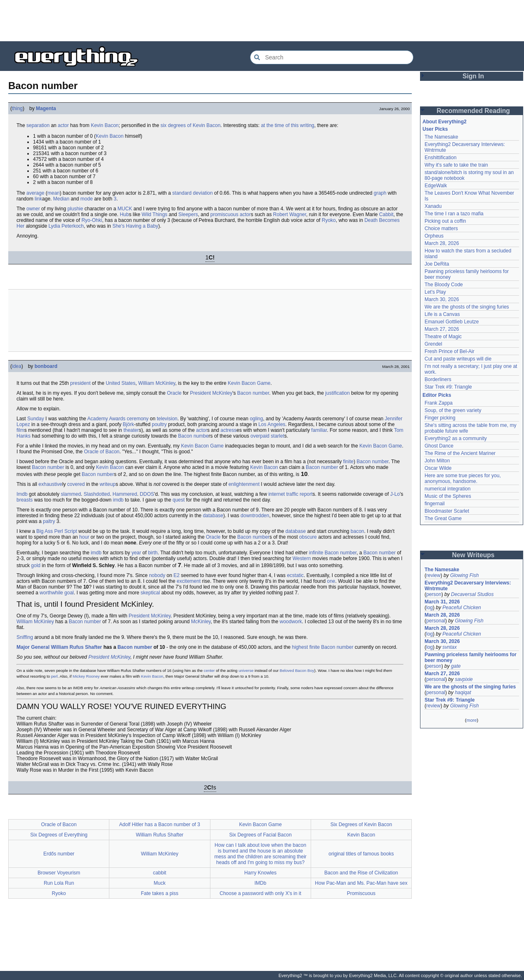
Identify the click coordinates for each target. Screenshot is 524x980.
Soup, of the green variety (453, 410)
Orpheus (434, 236)
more (471, 720)
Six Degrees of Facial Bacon (260, 835)
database (213, 516)
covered (76, 484)
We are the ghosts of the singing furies (467, 307)
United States (120, 383)
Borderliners (438, 379)
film (20, 430)
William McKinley (157, 383)
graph (380, 193)
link (38, 199)
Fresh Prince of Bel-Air (450, 351)
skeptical (150, 593)
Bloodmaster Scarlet (447, 511)
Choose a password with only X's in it (260, 893)
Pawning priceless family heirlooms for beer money (471, 657)
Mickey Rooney (86, 676)
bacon (358, 531)
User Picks (435, 129)
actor (63, 125)
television (167, 419)
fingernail (435, 504)
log (430, 608)
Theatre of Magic (443, 337)
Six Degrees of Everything (59, 835)
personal (436, 621)
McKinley (201, 622)
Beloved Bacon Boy (297, 670)
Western (302, 558)
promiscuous (224, 214)
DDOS (147, 494)
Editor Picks (437, 395)
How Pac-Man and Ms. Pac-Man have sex (361, 883)
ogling (256, 419)
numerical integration (447, 489)
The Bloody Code (444, 285)
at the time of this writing (287, 125)
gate (456, 666)
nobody (157, 575)
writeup (107, 484)
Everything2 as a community (456, 438)
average (35, 193)
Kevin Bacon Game (249, 383)
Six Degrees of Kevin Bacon (361, 825)
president (80, 383)
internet (276, 494)
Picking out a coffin (445, 221)
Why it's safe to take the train (456, 165)
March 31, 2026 (442, 602)
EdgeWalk (436, 186)
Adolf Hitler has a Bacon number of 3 (160, 825)
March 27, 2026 (442, 329)
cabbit (160, 873)
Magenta (46, 108)
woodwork (291, 622)
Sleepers (188, 214)
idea (17, 366)
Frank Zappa (439, 403)
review (433, 575)
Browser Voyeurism (59, 873)
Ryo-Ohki (92, 220)
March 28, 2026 (442, 243)
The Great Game (443, 518)
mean (54, 193)
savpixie (464, 679)
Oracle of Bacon (101, 452)
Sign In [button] (473, 76)
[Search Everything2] (332, 57)
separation (38, 125)
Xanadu (433, 206)
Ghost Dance (439, 446)
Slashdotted (97, 494)
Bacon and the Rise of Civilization (361, 873)
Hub (124, 214)
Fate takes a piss (160, 893)
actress (229, 430)
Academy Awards (106, 419)
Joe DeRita (437, 264)
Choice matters (441, 229)
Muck (160, 883)
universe (246, 670)
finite (348, 462)
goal (69, 593)
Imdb (22, 494)
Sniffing (25, 637)
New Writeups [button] (473, 555)
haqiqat (463, 693)
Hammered (125, 494)
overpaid (260, 436)
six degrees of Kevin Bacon (190, 125)
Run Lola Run (59, 883)
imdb (118, 500)
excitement (189, 581)
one (331, 581)
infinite (316, 553)
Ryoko (329, 220)
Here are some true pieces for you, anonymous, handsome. (463, 478)
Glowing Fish (464, 575)
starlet (277, 436)
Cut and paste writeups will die (458, 359)
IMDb (261, 883)
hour (84, 537)
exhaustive (50, 484)
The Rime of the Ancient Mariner (460, 453)
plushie (75, 209)
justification (337, 393)
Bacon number (253, 393)
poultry (159, 424)
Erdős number (59, 854)
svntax (450, 647)
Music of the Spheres (448, 496)
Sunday (36, 419)
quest (178, 500)
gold (36, 565)
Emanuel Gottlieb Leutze (452, 322)
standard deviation (193, 193)
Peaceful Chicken (461, 608)
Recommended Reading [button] (473, 111)
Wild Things (154, 214)
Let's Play (435, 292)
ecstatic (295, 575)
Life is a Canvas (442, 314)
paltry (49, 521)
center (209, 670)
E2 (177, 575)
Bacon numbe (194, 436)
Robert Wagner (290, 214)
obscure (308, 537)
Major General (33, 647)
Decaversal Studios (472, 594)
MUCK (125, 209)
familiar (319, 430)
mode (87, 199)
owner (33, 209)
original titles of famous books (361, 854)
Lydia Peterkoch (66, 226)
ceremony (138, 419)
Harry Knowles (260, 873)
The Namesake (441, 137)
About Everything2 (445, 122)
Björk (129, 424)
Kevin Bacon (105, 125)
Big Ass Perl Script (57, 531)
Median (61, 199)
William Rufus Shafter (76, 647)
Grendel (433, 344)
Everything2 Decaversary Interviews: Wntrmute (468, 586)
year (136, 553)
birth (153, 553)
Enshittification (440, 158)
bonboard (46, 366)
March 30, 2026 (442, 299)
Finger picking (440, 418)
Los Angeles (272, 424)
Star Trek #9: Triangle (448, 387)
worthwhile (51, 593)
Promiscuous (361, 893)
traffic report (300, 494)
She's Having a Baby (135, 226)
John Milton (437, 461)
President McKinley (211, 393)
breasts (25, 500)
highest (300, 647)
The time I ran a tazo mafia (454, 214)
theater (131, 430)
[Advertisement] (262, 21)
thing (17, 108)
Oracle (174, 393)
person (434, 594)
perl (54, 676)
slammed (71, 494)
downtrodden (255, 516)
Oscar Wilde (438, 468)
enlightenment (244, 484)
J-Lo (395, 494)
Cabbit (386, 214)
